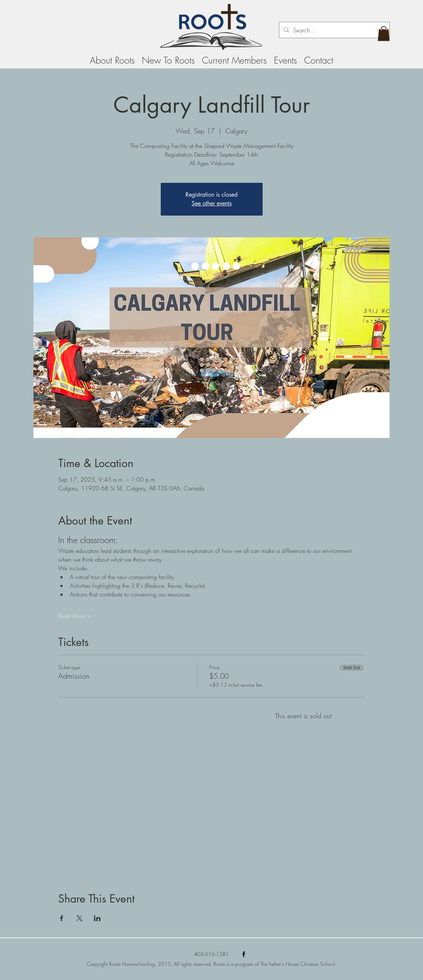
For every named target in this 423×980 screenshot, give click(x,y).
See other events (212, 203)
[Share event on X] (79, 918)
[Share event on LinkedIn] (97, 918)
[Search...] (334, 30)
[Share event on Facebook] (62, 918)
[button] (384, 34)
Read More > (74, 616)
